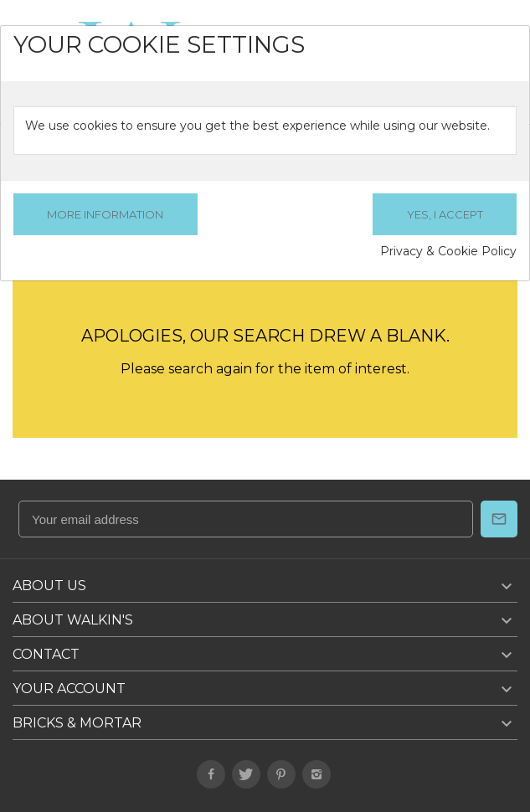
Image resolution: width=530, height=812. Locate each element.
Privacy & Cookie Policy (448, 251)
